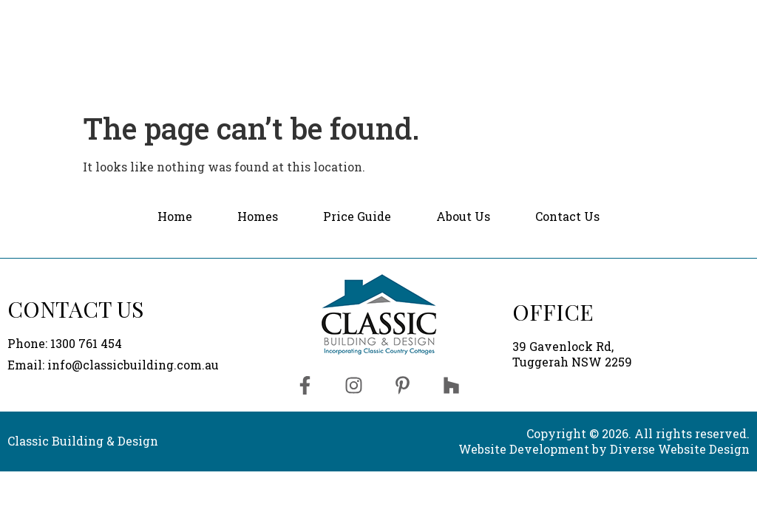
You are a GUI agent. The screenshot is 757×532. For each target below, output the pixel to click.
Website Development (524, 449)
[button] (364, 25)
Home (286, 24)
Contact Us (689, 24)
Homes (364, 24)
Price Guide (459, 24)
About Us (560, 24)
